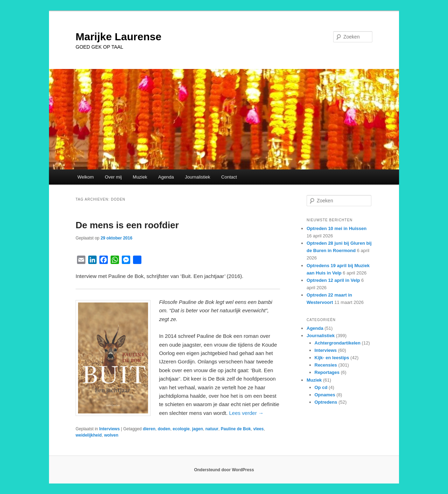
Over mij (113, 177)
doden (164, 429)
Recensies (326, 365)
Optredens (326, 402)
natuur (212, 429)
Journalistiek (197, 177)
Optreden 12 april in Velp (333, 280)
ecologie (181, 429)
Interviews (109, 429)
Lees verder (246, 413)
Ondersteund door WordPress (224, 470)
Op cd (321, 387)
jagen (198, 429)
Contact (229, 177)
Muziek (140, 177)
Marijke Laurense (118, 37)
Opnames (325, 395)
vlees (258, 429)
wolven (111, 435)
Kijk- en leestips (332, 358)
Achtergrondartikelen (338, 343)
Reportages (327, 372)
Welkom (86, 177)
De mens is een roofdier (127, 225)
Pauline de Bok (236, 429)
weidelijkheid (89, 435)
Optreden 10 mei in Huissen (337, 228)
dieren (149, 429)
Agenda (166, 177)
